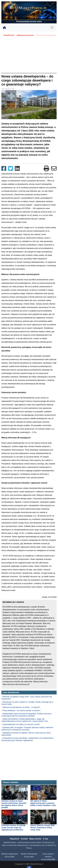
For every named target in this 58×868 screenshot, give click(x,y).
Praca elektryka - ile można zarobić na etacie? (21, 711)
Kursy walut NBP (48, 859)
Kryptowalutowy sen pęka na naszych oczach (21, 724)
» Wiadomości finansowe (25, 35)
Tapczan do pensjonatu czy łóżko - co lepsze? (21, 707)
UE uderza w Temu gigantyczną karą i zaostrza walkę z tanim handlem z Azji (43, 803)
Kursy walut (10, 857)
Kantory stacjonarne (10, 854)
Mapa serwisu (35, 839)
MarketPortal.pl (9, 35)
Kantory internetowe (29, 854)
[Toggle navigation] (52, 27)
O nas (45, 839)
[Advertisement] (29, 56)
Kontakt (24, 839)
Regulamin (15, 839)
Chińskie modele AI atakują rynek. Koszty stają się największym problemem (13, 828)
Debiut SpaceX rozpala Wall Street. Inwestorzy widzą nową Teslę (43, 828)
